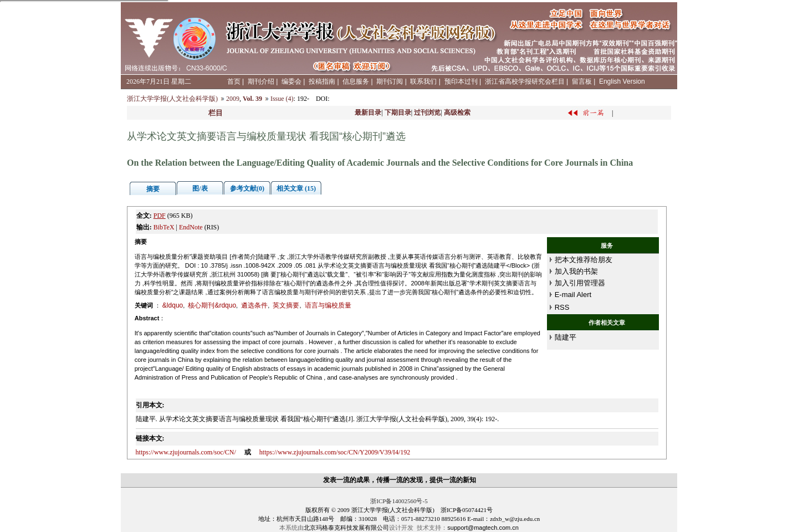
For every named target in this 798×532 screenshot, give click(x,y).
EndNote (191, 227)
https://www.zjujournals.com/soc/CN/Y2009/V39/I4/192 (335, 452)
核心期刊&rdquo (212, 305)
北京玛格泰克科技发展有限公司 (346, 528)
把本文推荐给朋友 (584, 260)
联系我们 (423, 81)
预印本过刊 (461, 81)
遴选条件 (254, 305)
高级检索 (457, 112)
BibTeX (164, 227)
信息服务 (356, 81)
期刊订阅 (390, 81)
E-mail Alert (573, 295)
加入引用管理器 (580, 283)
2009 (233, 99)
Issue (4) (282, 99)
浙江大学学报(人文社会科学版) (172, 99)
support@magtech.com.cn (483, 528)
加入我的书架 (576, 271)
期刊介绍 (261, 81)
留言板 (582, 81)
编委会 (291, 81)
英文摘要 (286, 305)
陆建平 (566, 337)
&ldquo (173, 305)
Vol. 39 (252, 99)
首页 (234, 81)
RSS (562, 307)
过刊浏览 (427, 112)
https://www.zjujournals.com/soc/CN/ (186, 452)
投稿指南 (322, 81)
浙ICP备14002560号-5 (399, 501)
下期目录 (398, 112)
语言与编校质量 (328, 305)
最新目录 (368, 112)
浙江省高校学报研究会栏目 (525, 81)
